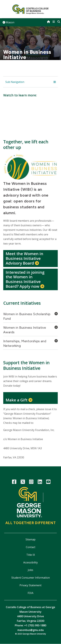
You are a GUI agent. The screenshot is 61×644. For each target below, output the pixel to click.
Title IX (31, 555)
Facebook (14, 482)
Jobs (30, 570)
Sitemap (30, 539)
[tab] (30, 317)
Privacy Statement (30, 585)
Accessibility (30, 562)
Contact (31, 547)
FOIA (30, 593)
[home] (48, 22)
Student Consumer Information (31, 578)
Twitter (23, 482)
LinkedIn (40, 482)
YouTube (48, 482)
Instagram (31, 482)
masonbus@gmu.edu (31, 630)
